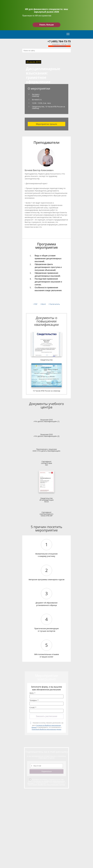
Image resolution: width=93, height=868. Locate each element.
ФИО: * (32, 693)
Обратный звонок (59, 46)
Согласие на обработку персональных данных (46, 782)
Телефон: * (34, 700)
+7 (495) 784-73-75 (59, 41)
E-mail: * (33, 707)
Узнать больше (46, 25)
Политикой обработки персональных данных (46, 729)
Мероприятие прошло (47, 124)
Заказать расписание (46, 716)
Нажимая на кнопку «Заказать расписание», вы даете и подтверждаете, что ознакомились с (47, 726)
